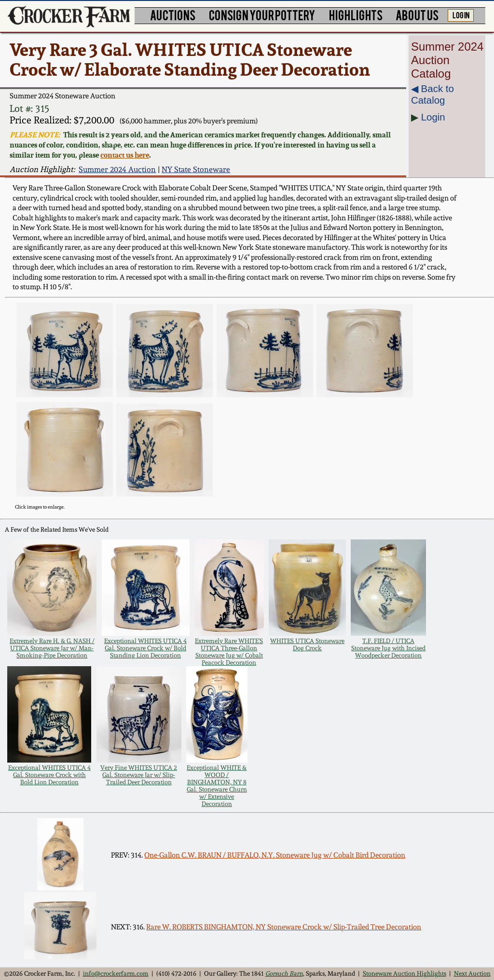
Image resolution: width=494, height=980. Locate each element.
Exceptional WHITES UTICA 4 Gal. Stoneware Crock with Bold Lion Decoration (49, 775)
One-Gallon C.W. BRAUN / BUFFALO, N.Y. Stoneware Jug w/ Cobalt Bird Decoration (275, 855)
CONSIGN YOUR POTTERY (262, 15)
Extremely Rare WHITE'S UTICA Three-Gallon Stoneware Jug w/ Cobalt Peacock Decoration (229, 652)
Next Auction (472, 973)
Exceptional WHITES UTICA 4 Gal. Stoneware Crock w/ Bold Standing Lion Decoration (145, 648)
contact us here (125, 155)
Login (433, 117)
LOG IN (461, 14)
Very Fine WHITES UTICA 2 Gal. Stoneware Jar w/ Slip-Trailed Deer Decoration (139, 775)
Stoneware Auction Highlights (405, 973)
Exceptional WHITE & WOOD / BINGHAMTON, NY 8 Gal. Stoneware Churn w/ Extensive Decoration (217, 786)
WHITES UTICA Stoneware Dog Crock (307, 644)
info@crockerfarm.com (116, 973)
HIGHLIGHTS (356, 15)
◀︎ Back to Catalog (432, 94)
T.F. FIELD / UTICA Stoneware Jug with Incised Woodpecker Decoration (388, 648)
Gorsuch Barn (284, 973)
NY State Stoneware (196, 169)
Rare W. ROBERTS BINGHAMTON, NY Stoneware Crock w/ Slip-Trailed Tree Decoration (284, 927)
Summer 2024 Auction (117, 169)
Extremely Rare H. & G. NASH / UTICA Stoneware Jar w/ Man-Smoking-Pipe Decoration (52, 648)
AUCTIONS (173, 15)
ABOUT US (417, 15)
